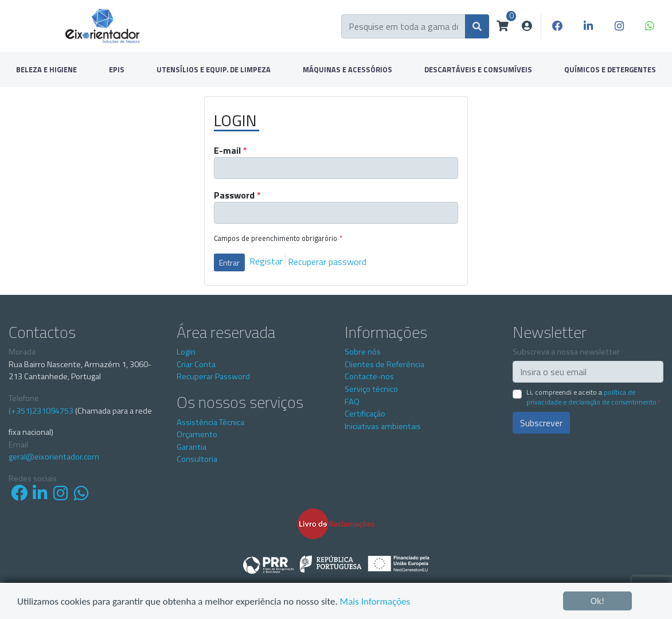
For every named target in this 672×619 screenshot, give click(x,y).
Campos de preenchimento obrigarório (278, 238)
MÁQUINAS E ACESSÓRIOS (347, 69)
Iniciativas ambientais (383, 426)
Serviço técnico (371, 389)
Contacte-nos (369, 376)
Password (237, 195)
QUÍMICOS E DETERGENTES (610, 69)
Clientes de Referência (384, 364)
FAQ (352, 402)
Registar (266, 261)
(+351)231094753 (41, 411)
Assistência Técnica (210, 422)
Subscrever (541, 423)
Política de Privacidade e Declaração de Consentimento (591, 397)
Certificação (365, 414)
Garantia (192, 447)
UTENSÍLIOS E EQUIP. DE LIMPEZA (214, 69)
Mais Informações (375, 602)
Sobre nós (363, 352)
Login (186, 352)
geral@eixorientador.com (54, 457)
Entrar (229, 262)
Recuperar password (327, 261)
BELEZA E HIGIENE (46, 69)
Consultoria (197, 459)
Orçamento (197, 434)
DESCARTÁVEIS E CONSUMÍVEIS (478, 69)
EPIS (117, 69)
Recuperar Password (213, 376)
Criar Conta (196, 364)
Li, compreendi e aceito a (593, 397)
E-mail (230, 150)
